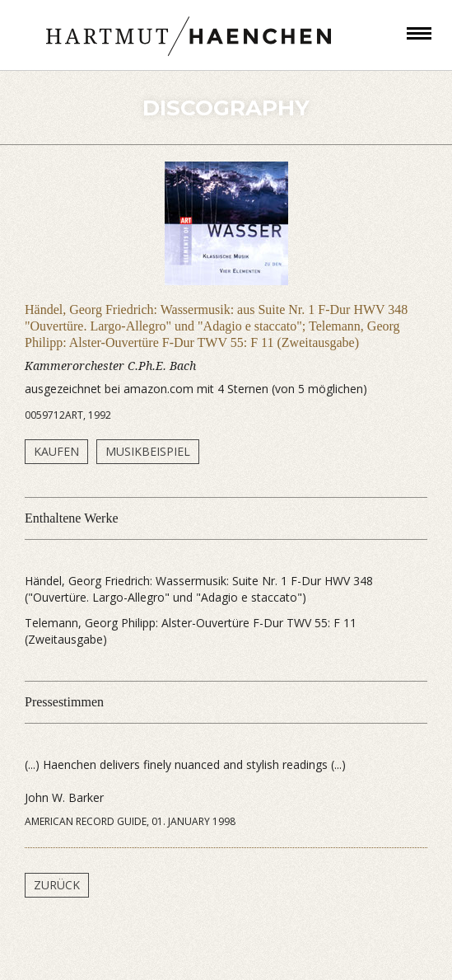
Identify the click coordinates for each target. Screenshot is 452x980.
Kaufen (56, 451)
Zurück (57, 885)
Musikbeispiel (148, 451)
